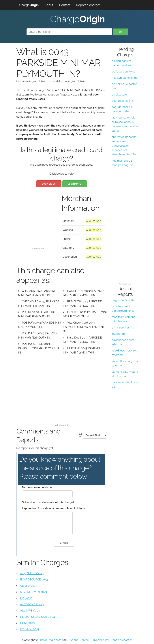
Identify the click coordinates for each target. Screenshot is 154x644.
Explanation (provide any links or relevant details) (54, 508)
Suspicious (49, 184)
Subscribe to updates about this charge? (48, 502)
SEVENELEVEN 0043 (33, 592)
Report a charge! (88, 5)
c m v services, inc (123, 328)
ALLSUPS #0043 (31, 611)
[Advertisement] (38, 228)
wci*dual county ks (123, 72)
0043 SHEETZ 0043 (32, 573)
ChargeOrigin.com (50, 640)
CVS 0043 (26, 598)
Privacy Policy (100, 640)
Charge (29, 5)
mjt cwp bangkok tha (125, 78)
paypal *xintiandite (123, 300)
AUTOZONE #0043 (32, 604)
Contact (65, 5)
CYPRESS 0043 (30, 629)
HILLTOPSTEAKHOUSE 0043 (38, 617)
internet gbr (119, 334)
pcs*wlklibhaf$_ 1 (123, 101)
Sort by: (80, 435)
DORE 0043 (27, 623)
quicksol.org (119, 95)
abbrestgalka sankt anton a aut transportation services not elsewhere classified (125, 146)
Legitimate (75, 184)
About (49, 5)
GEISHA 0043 (29, 586)
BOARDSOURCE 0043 (34, 580)
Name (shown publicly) (37, 487)
